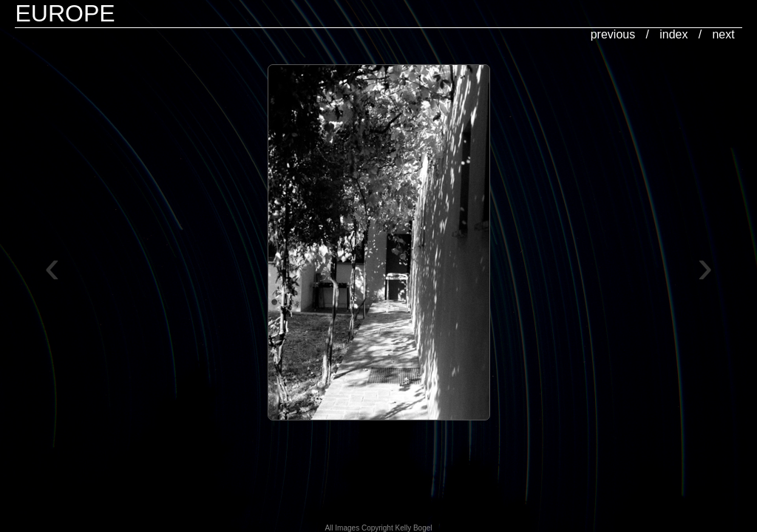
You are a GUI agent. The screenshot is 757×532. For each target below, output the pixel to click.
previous (613, 34)
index (673, 34)
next (723, 34)
